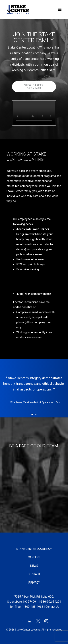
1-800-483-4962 (33, 607)
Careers (34, 557)
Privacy (34, 583)
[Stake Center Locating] (18, 9)
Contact (34, 574)
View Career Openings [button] (34, 87)
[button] (32, 414)
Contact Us (52, 607)
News (34, 566)
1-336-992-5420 (49, 602)
